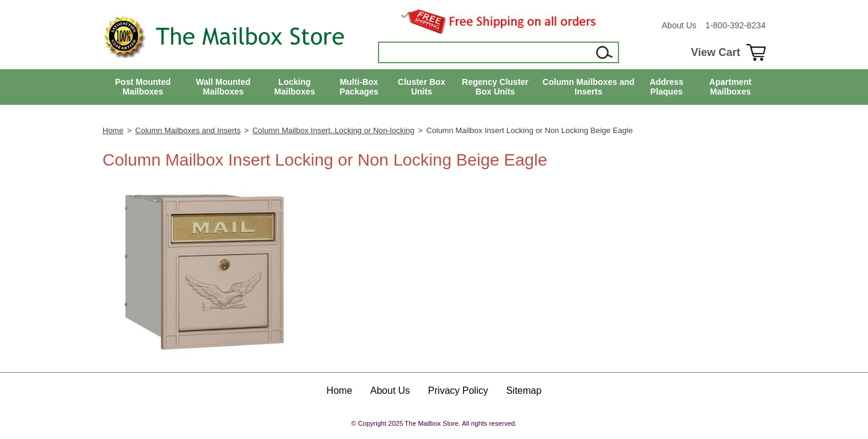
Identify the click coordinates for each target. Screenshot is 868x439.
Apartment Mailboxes (731, 87)
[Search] (486, 52)
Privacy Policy (458, 391)
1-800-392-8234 (735, 25)
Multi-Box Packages (359, 87)
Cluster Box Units (422, 87)
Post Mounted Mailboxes (143, 87)
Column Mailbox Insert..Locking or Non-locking (334, 130)
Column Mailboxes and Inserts (588, 87)
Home (113, 130)
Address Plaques (667, 87)
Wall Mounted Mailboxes (223, 87)
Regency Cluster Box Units (495, 87)
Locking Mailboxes (295, 87)
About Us (679, 25)
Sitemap (524, 391)
